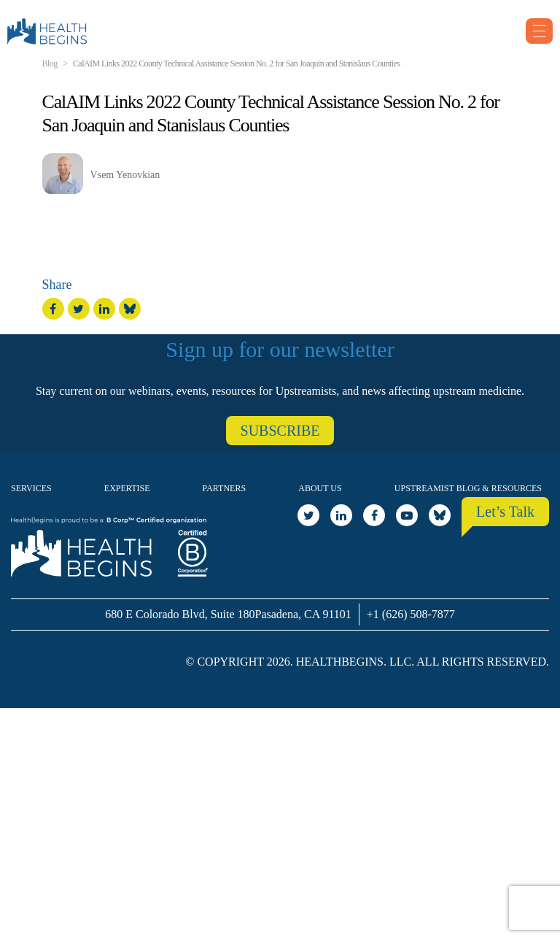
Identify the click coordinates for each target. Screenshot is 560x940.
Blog (50, 63)
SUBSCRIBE (280, 431)
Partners (225, 488)
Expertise (127, 488)
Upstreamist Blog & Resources (468, 488)
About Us (320, 488)
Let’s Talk (505, 512)
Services (31, 488)
